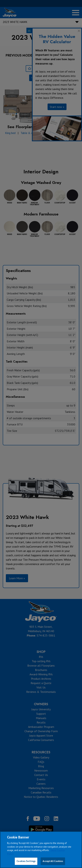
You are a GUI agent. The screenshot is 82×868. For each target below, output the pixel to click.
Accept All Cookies (53, 861)
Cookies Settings (26, 861)
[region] (41, 850)
